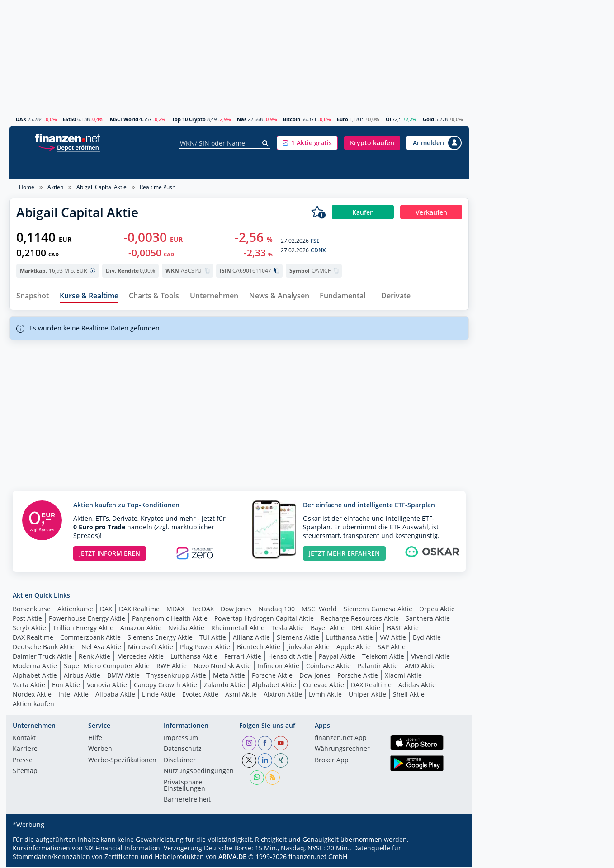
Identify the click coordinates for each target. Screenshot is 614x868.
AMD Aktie (420, 667)
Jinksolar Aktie (308, 648)
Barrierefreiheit (187, 801)
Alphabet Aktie (35, 677)
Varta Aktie (29, 686)
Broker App (332, 761)
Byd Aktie (427, 639)
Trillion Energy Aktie (83, 629)
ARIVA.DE (232, 857)
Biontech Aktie (259, 648)
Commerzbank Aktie (90, 639)
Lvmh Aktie (325, 696)
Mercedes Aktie (140, 658)
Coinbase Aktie (328, 667)
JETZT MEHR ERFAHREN (344, 554)
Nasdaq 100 (277, 610)
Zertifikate (186, 168)
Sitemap (25, 773)
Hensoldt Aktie (290, 658)
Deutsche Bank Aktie (44, 648)
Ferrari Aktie (243, 658)
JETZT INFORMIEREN (110, 554)
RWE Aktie (172, 667)
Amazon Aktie (141, 629)
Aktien (27, 168)
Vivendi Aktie (430, 658)
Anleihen (291, 168)
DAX (21, 119)
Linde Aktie (159, 696)
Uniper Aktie (367, 696)
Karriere (25, 750)
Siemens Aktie (298, 639)
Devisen (408, 168)
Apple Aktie (354, 648)
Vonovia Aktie (107, 686)
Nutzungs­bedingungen (199, 773)
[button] (307, 143)
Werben (100, 750)
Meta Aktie (229, 677)
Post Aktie (27, 620)
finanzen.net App (341, 739)
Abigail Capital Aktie (102, 187)
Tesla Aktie (288, 629)
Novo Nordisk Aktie (222, 667)
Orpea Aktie (437, 610)
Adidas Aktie (417, 686)
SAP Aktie (392, 648)
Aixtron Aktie (283, 696)
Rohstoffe (333, 168)
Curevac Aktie (324, 686)
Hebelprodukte (240, 168)
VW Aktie (393, 639)
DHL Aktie (366, 629)
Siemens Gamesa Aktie (378, 610)
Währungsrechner (342, 750)
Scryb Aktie (29, 629)
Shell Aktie (409, 696)
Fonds (122, 168)
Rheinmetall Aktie (238, 629)
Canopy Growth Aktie (165, 686)
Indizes (90, 168)
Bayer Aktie (328, 629)
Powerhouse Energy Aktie (87, 620)
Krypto (372, 168)
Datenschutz (183, 750)
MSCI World (124, 119)
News (58, 168)
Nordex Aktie (32, 696)
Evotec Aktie (200, 696)
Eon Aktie (66, 686)
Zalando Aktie (224, 686)
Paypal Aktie (337, 658)
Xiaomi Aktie (403, 677)
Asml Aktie (241, 696)
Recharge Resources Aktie (360, 620)
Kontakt (24, 739)
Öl (388, 119)
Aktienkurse (75, 610)
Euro (342, 119)
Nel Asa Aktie (101, 648)
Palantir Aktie (378, 667)
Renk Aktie (94, 658)
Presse (23, 761)
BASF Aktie (403, 629)
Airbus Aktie (82, 677)
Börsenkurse (32, 610)
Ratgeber (447, 168)
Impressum (181, 739)
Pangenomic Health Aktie (170, 620)
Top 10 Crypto (189, 119)
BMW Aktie (123, 677)
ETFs (151, 168)
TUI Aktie (213, 639)
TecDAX (203, 610)
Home (27, 187)
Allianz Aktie (251, 639)
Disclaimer (180, 761)
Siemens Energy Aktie (160, 639)
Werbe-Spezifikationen (122, 761)
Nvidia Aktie (186, 629)
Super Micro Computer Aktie (107, 667)
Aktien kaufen (33, 705)
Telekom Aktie (383, 658)
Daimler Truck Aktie (42, 658)
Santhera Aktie (428, 620)
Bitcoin (292, 119)
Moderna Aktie (35, 667)
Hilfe (95, 739)
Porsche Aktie (272, 677)
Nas (242, 119)
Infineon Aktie (279, 667)
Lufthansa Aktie (350, 639)
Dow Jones (236, 610)
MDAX (175, 610)
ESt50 (69, 119)
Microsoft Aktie (151, 648)
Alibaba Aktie (115, 696)
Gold (428, 119)
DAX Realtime (139, 610)
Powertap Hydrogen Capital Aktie (264, 620)
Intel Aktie (73, 696)
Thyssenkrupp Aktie (176, 677)
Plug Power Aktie (205, 648)
